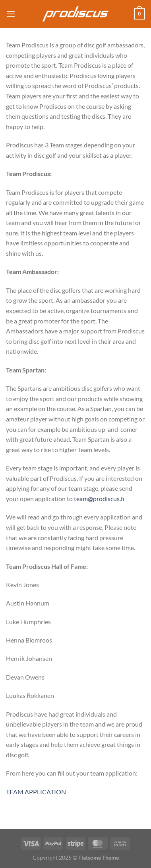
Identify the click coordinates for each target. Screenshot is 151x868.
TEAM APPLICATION (36, 792)
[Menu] (11, 14)
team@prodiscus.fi (99, 499)
